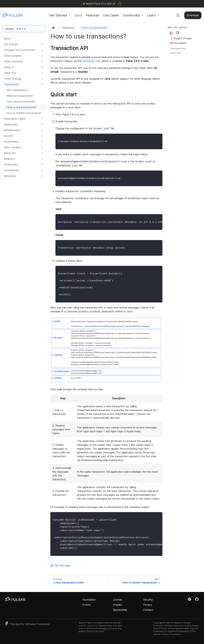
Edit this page (60, 565)
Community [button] (131, 15)
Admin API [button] (10, 153)
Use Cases (111, 15)
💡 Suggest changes (181, 38)
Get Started (11, 44)
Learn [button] (152, 15)
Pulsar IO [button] (9, 67)
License (117, 600)
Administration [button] (12, 130)
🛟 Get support (178, 43)
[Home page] (53, 28)
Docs (78, 15)
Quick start (176, 53)
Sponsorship (120, 610)
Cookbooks (11, 164)
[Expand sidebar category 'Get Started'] (42, 44)
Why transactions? (17, 90)
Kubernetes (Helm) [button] (15, 119)
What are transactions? (20, 96)
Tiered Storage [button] (13, 79)
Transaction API (178, 49)
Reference (10, 176)
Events (87, 605)
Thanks (117, 605)
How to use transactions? (22, 107)
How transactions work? (21, 101)
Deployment (11, 124)
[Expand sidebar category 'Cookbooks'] (42, 164)
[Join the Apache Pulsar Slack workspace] (190, 600)
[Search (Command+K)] (178, 15)
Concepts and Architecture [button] (20, 50)
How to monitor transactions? (24, 113)
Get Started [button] (58, 15)
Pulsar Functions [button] (13, 61)
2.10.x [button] (20, 29)
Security (148, 600)
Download (193, 15)
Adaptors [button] (9, 159)
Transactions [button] (11, 84)
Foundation (89, 600)
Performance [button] (11, 142)
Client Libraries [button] (12, 147)
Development (12, 170)
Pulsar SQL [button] (10, 73)
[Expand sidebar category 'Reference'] (42, 176)
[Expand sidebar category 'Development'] (42, 170)
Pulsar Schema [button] (12, 56)
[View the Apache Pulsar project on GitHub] (197, 600)
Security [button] (9, 136)
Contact (148, 610)
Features (93, 15)
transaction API (91, 61)
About (7, 38)
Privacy (148, 605)
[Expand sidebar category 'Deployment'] (42, 124)
